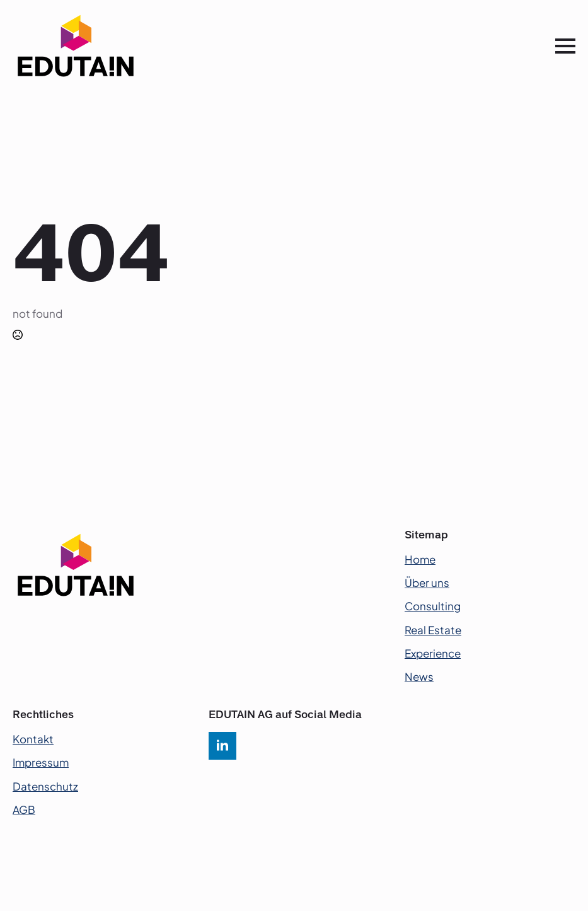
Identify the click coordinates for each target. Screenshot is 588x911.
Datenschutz (45, 786)
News (419, 676)
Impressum (41, 762)
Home (420, 559)
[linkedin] (222, 746)
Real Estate (433, 630)
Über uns (427, 583)
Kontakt (33, 739)
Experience (433, 653)
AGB (24, 809)
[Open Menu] (565, 46)
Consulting (433, 606)
